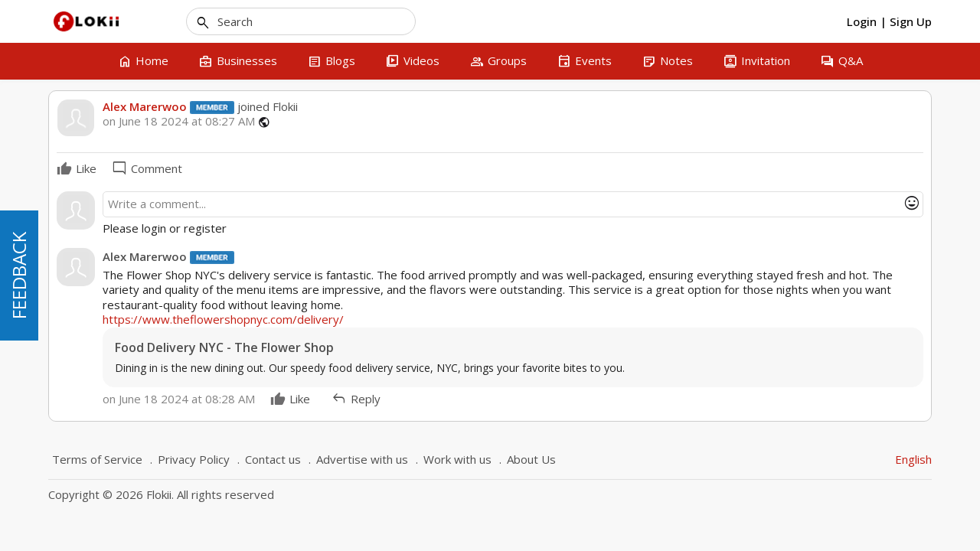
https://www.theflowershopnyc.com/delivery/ (223, 319)
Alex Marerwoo (145, 106)
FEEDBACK (19, 275)
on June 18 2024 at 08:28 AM (179, 399)
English (913, 459)
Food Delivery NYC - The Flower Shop (224, 348)
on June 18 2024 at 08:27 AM (179, 121)
